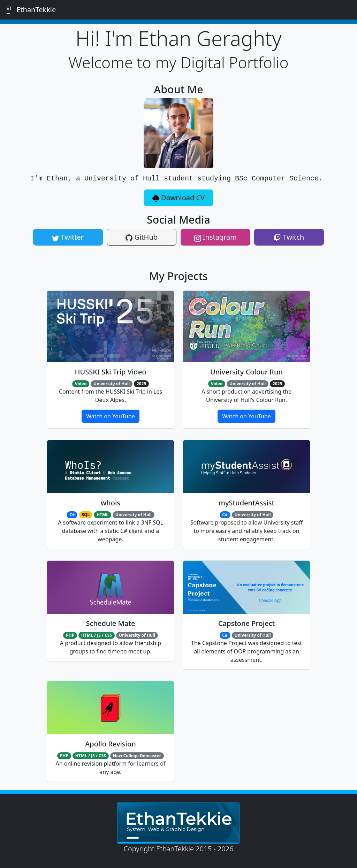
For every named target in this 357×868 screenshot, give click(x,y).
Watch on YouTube (110, 416)
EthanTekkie (30, 10)
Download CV (178, 198)
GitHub (142, 237)
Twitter (68, 237)
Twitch (289, 237)
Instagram (215, 237)
